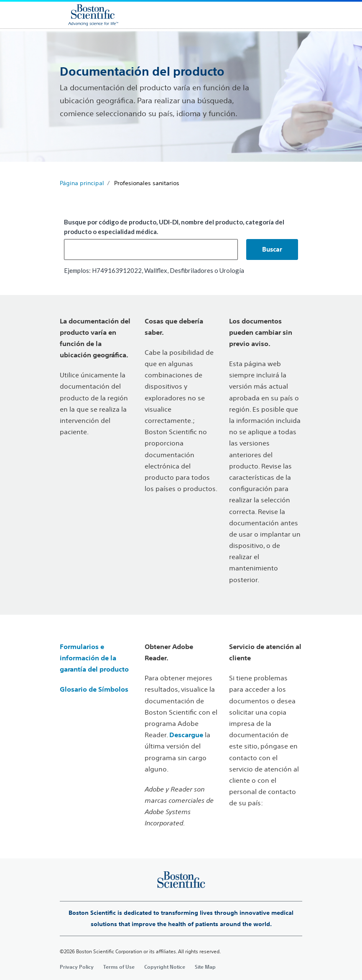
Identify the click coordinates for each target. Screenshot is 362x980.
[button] (272, 249)
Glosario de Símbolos (94, 689)
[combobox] (151, 249)
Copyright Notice (165, 967)
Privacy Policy (77, 967)
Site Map (205, 967)
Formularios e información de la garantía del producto (94, 658)
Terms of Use (119, 967)
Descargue (186, 735)
